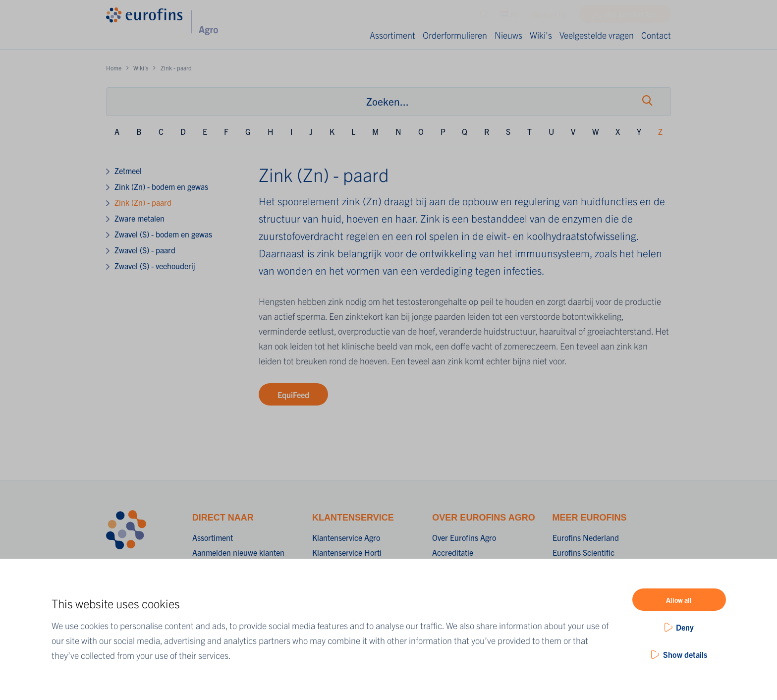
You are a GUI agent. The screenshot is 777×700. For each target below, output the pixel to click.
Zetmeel (128, 171)
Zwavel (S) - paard (145, 250)
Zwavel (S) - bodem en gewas (163, 234)
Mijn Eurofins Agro (631, 16)
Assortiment (392, 35)
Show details (685, 654)
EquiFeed (293, 395)
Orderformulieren (455, 35)
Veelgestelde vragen (597, 35)
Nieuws (508, 35)
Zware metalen (139, 218)
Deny (685, 627)
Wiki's (541, 35)
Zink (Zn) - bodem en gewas (161, 186)
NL (510, 16)
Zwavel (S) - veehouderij (155, 266)
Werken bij (549, 16)
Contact (656, 35)
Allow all (679, 600)
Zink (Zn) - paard (143, 202)
